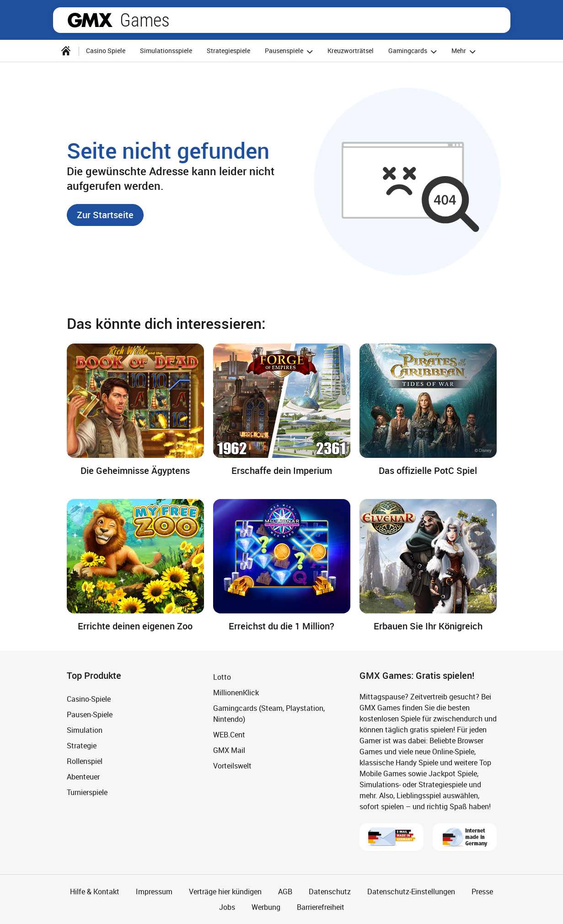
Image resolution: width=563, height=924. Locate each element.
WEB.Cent (229, 735)
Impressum (154, 892)
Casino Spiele (106, 51)
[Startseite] (66, 51)
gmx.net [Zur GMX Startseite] (90, 20)
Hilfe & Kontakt (95, 892)
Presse (482, 892)
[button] (105, 215)
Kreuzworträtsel (351, 51)
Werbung (266, 907)
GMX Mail (229, 750)
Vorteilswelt (232, 766)
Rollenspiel (85, 761)
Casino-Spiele (89, 699)
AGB (285, 892)
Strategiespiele (228, 51)
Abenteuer (83, 777)
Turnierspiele (87, 792)
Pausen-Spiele (90, 714)
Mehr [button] (465, 51)
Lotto (222, 677)
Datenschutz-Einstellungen (411, 892)
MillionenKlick (236, 693)
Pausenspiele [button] (290, 51)
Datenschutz (330, 892)
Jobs (227, 907)
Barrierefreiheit (321, 907)
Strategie (82, 746)
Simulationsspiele (166, 51)
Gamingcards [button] (414, 51)
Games (145, 20)
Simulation (85, 730)
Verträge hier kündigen (225, 892)
